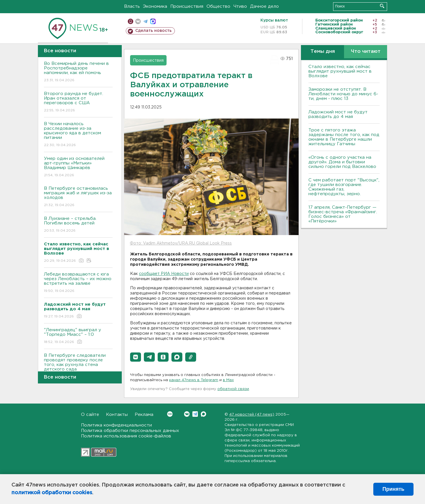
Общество (218, 6)
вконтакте (138, 21)
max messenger (153, 21)
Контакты (117, 415)
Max (203, 414)
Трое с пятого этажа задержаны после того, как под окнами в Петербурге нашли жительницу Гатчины (344, 137)
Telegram (195, 414)
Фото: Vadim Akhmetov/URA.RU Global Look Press (181, 243)
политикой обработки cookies (52, 493)
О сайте (90, 415)
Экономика (155, 6)
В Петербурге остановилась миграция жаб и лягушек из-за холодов (78, 197)
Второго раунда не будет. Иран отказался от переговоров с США (78, 102)
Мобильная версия (131, 21)
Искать (382, 6)
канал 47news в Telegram (194, 380)
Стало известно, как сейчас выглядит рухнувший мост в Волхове (340, 71)
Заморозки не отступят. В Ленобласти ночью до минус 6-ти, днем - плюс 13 (343, 94)
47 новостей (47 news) (252, 415)
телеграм (145, 21)
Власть (132, 6)
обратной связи (233, 389)
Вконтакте (170, 414)
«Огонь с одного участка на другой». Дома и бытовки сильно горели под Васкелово (342, 162)
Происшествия (187, 6)
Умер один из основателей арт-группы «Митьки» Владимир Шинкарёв (78, 167)
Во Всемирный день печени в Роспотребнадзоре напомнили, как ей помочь (78, 72)
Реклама (144, 415)
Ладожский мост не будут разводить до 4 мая (338, 114)
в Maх (228, 380)
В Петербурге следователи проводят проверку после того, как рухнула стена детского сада (78, 366)
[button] (136, 357)
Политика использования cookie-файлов (126, 436)
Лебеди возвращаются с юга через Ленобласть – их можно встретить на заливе (78, 283)
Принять (393, 489)
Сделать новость (153, 31)
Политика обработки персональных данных (130, 431)
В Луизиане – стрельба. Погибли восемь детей (78, 225)
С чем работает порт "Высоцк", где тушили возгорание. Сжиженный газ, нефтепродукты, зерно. (344, 187)
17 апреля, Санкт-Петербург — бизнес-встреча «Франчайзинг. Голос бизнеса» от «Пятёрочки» (343, 214)
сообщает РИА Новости (164, 274)
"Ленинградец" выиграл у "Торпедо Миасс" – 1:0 (78, 336)
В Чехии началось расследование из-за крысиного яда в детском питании (78, 135)
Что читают (366, 52)
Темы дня (323, 52)
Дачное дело (264, 6)
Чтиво (240, 6)
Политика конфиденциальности (116, 425)
